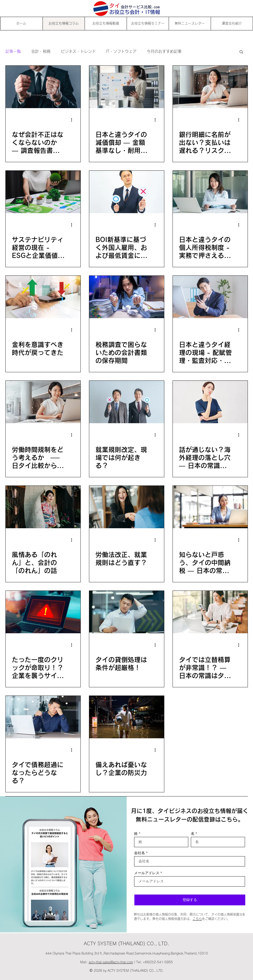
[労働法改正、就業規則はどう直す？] (127, 507)
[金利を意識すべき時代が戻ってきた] (43, 297)
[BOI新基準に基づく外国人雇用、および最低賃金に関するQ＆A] (127, 192)
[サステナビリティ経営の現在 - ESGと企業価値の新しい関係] (43, 192)
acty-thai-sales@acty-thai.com (111, 962)
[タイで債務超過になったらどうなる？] (43, 717)
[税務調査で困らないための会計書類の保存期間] (127, 297)
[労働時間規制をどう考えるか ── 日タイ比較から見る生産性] (43, 402)
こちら (197, 919)
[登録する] (190, 900)
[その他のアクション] (74, 120)
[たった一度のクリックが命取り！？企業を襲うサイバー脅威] (43, 612)
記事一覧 (13, 51)
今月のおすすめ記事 (164, 51)
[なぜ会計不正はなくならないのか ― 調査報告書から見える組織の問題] (43, 87)
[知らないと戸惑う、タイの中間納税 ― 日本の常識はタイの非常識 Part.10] (210, 507)
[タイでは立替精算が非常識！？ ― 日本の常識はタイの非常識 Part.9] (210, 612)
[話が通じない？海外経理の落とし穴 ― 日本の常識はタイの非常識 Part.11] (210, 402)
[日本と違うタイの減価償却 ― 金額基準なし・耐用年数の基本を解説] (127, 87)
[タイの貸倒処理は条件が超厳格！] (127, 612)
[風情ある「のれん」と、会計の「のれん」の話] (43, 507)
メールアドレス (147, 873)
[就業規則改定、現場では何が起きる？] (127, 402)
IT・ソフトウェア (121, 51)
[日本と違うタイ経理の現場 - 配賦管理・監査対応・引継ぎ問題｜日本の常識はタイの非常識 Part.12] (210, 297)
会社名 (140, 853)
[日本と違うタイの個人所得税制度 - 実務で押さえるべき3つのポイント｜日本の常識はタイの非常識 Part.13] (210, 192)
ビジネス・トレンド (78, 51)
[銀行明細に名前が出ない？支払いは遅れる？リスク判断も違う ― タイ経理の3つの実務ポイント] (210, 87)
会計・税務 (41, 51)
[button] (241, 52)
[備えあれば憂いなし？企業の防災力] (127, 717)
